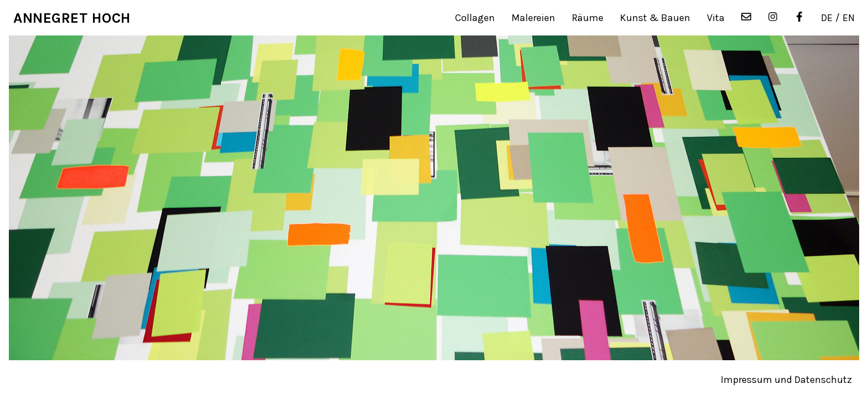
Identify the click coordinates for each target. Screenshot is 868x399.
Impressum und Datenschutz (786, 380)
